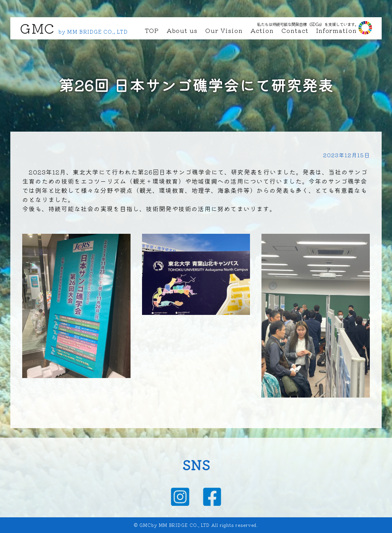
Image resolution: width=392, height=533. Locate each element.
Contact (295, 30)
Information (336, 30)
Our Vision (224, 30)
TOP (152, 30)
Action (262, 30)
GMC (37, 28)
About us (182, 30)
